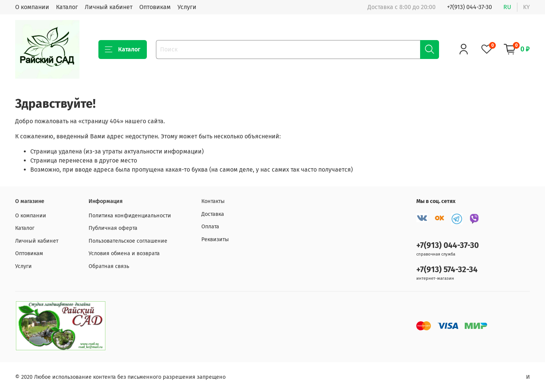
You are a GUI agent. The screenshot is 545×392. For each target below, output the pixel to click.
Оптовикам (155, 7)
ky (526, 7)
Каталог (67, 7)
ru (507, 7)
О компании (32, 7)
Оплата (210, 227)
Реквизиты (215, 239)
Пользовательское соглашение (128, 241)
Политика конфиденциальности (130, 216)
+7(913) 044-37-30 (469, 7)
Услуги (187, 7)
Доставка (213, 214)
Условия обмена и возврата (124, 253)
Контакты (213, 201)
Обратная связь (109, 266)
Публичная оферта (113, 228)
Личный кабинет (109, 7)
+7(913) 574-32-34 (447, 270)
